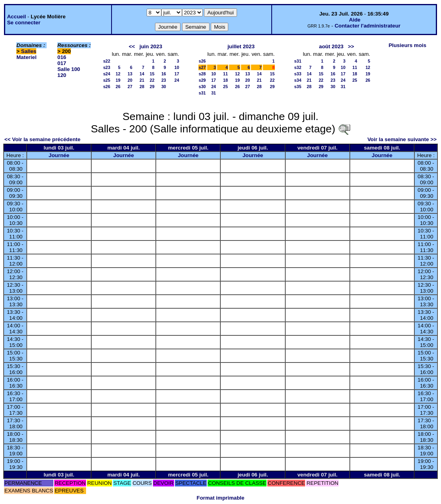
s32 (298, 67)
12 (118, 74)
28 (142, 87)
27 (130, 87)
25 (225, 87)
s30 (202, 87)
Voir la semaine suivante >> (402, 139)
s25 (107, 80)
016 (62, 57)
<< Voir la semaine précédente (42, 139)
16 (164, 74)
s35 (298, 87)
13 (130, 74)
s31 (202, 93)
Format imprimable (221, 498)
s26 (107, 87)
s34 (298, 80)
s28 (202, 74)
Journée (59, 155)
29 (152, 87)
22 (152, 80)
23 (164, 80)
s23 (107, 67)
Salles (29, 51)
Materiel (26, 57)
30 (164, 87)
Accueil (17, 17)
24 (177, 80)
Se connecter (24, 23)
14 (142, 74)
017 (62, 63)
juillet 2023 (241, 46)
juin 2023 (151, 46)
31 (214, 93)
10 (177, 67)
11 (225, 74)
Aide (355, 20)
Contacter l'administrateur (367, 26)
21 (142, 80)
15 (152, 74)
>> (351, 46)
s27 (202, 67)
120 (62, 75)
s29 (202, 80)
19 (118, 80)
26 (118, 87)
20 (130, 80)
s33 (298, 74)
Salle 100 (69, 69)
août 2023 (331, 46)
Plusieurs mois (407, 45)
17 (177, 74)
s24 (107, 74)
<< (132, 46)
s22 (107, 61)
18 (225, 80)
